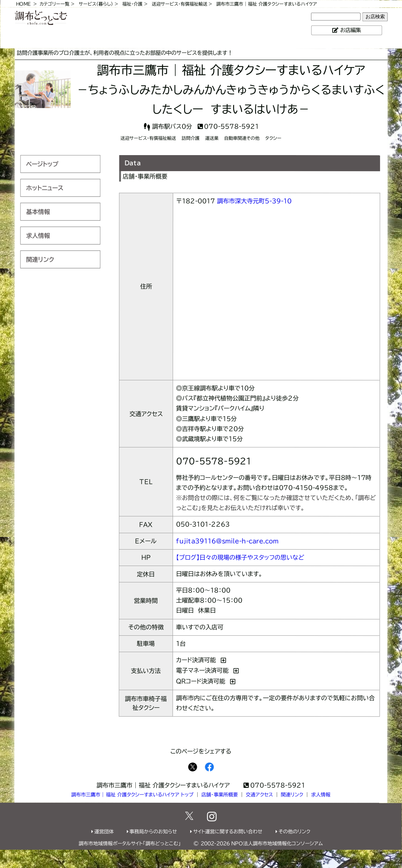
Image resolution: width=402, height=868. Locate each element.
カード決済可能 (196, 660)
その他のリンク (294, 832)
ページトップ (42, 164)
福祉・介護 (132, 4)
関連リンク (40, 259)
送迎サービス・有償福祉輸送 (180, 4)
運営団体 (104, 832)
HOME (23, 4)
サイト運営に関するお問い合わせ (228, 832)
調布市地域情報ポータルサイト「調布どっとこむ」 (130, 844)
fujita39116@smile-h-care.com (227, 541)
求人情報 (38, 235)
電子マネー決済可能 (202, 670)
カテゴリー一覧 (54, 4)
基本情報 (38, 211)
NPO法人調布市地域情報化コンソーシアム (277, 844)
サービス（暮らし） (96, 4)
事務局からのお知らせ (153, 832)
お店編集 (351, 30)
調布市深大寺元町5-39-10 (254, 201)
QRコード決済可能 (201, 681)
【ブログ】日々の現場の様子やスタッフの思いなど (240, 557)
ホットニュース (45, 188)
